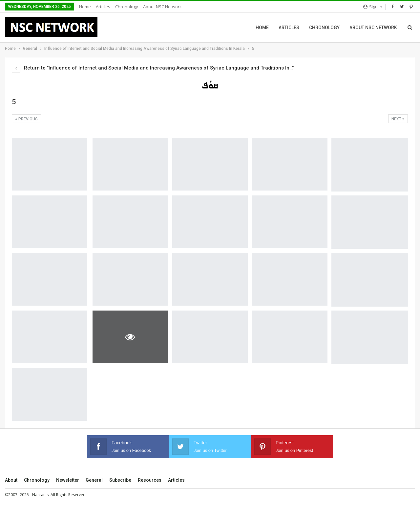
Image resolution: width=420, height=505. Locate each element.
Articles (103, 7)
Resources (150, 480)
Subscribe (120, 480)
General (94, 480)
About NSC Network (162, 7)
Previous (26, 119)
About (11, 480)
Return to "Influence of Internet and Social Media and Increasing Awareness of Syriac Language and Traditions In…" (153, 68)
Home (85, 7)
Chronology (127, 7)
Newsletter (68, 480)
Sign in (373, 7)
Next (398, 119)
